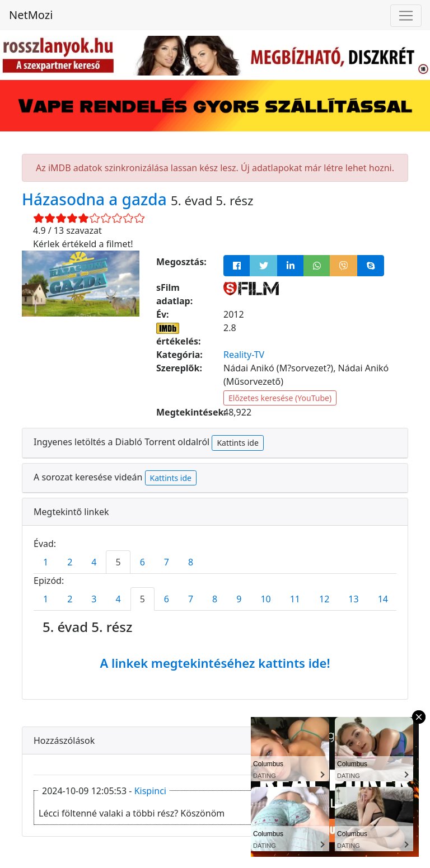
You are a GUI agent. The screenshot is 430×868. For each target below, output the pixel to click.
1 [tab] (46, 562)
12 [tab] (324, 599)
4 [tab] (94, 562)
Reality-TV (244, 355)
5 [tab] (118, 562)
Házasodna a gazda (96, 199)
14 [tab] (383, 599)
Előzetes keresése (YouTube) (280, 398)
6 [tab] (142, 562)
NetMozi (31, 15)
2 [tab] (70, 562)
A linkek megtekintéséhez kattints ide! (215, 663)
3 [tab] (94, 599)
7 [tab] (167, 562)
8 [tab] (191, 562)
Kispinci (150, 791)
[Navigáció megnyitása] (406, 16)
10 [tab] (265, 599)
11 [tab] (295, 599)
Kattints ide (237, 443)
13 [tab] (353, 599)
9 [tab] (239, 599)
